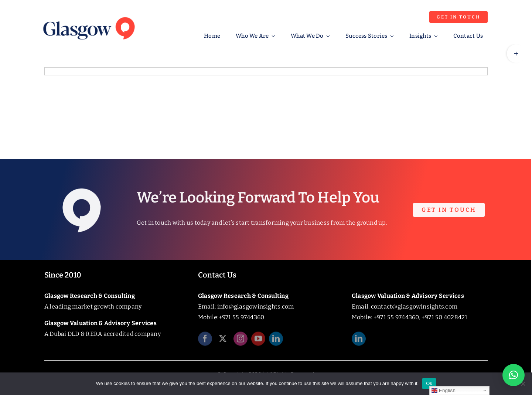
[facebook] (205, 341)
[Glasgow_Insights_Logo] (88, 16)
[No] (523, 384)
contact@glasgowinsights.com (414, 307)
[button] (514, 375)
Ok (429, 383)
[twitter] (223, 341)
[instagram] (241, 341)
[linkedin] (276, 341)
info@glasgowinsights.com (256, 307)
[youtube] (258, 341)
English (444, 391)
